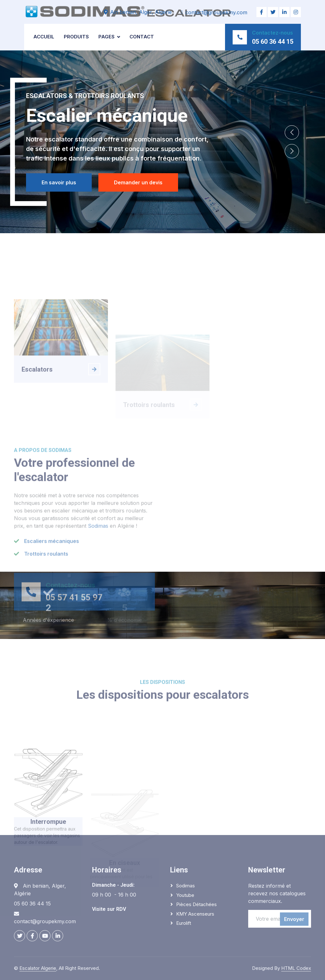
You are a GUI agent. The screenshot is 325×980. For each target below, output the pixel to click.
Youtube (185, 895)
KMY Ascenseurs (195, 914)
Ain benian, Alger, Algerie (141, 12)
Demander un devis (139, 182)
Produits (76, 37)
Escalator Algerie (38, 968)
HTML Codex (296, 968)
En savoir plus (59, 182)
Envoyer (294, 919)
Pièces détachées (196, 904)
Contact (142, 37)
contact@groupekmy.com (216, 12)
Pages (106, 37)
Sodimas (98, 584)
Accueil (44, 37)
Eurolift (184, 923)
